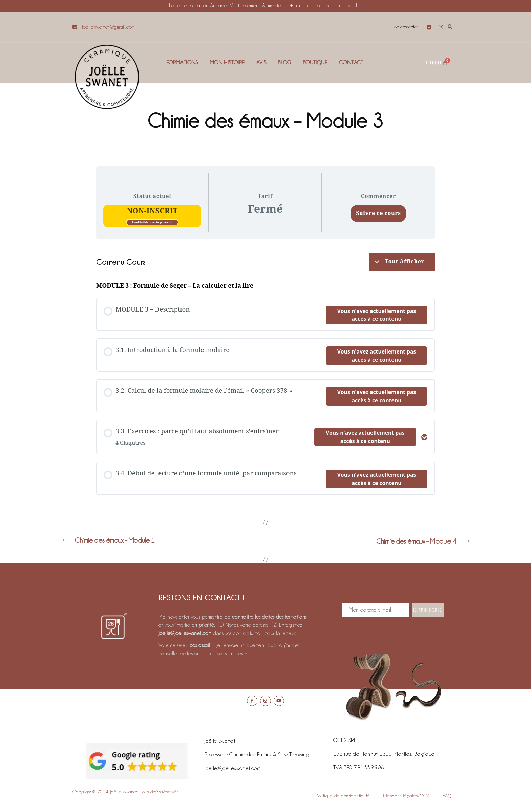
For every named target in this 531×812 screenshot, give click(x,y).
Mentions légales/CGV (406, 797)
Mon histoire (227, 62)
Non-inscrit (152, 211)
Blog (284, 62)
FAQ (447, 797)
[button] (450, 27)
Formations (182, 62)
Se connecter (405, 27)
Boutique (315, 62)
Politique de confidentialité (343, 797)
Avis (261, 62)
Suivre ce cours (378, 213)
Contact (351, 62)
